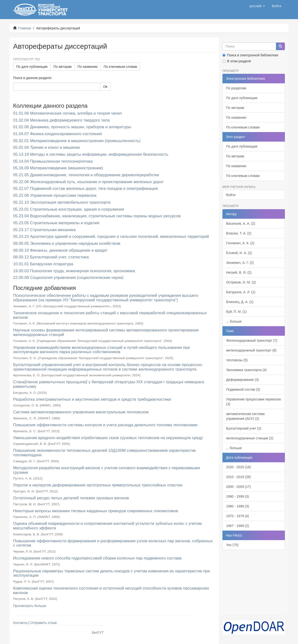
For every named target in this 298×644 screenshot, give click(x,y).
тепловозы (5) (237, 360)
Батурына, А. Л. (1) (241, 292)
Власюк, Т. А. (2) (239, 233)
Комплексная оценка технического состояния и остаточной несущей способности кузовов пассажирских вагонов (111, 591)
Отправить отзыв (44, 623)
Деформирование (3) (243, 380)
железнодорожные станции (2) (250, 438)
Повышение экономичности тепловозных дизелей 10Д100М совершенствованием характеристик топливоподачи (104, 453)
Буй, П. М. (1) (236, 312)
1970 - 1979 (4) (238, 516)
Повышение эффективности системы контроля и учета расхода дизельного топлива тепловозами (105, 425)
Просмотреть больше (30, 606)
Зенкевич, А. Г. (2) (240, 263)
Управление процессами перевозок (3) (254, 402)
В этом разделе (237, 61)
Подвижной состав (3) (243, 389)
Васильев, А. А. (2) (241, 224)
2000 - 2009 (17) (239, 487)
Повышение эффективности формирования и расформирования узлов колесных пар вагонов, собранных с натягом (113, 543)
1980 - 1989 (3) (238, 506)
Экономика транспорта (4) (247, 370)
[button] (257, 6)
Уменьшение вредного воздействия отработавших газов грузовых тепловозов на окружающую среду (108, 438)
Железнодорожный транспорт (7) (252, 341)
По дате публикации (32, 67)
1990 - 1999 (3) (238, 496)
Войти (231, 195)
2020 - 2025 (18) (239, 467)
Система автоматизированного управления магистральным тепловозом (81, 412)
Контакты (20, 623)
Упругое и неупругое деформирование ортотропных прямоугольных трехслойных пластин (98, 485)
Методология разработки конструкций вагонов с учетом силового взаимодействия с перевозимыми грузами (106, 470)
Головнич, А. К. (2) (240, 243)
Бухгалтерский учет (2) (244, 428)
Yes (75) (232, 545)
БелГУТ (98, 633)
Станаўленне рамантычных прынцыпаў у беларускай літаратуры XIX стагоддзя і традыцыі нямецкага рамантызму (109, 384)
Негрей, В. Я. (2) (239, 272)
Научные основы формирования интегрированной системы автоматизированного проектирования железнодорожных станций (106, 332)
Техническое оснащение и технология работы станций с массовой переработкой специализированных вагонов (110, 315)
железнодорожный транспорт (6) (251, 350)
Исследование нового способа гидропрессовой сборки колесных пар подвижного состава (97, 558)
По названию (88, 67)
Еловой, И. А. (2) (239, 253)
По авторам (62, 67)
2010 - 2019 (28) (239, 477)
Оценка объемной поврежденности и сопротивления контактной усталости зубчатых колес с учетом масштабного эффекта (107, 526)
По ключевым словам (120, 67)
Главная (25, 28)
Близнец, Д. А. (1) (240, 302)
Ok (105, 87)
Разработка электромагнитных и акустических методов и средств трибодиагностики (92, 399)
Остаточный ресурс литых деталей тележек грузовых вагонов (71, 498)
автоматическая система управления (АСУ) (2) (245, 416)
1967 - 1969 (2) (238, 526)
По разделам (236, 88)
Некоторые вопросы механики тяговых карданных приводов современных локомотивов (96, 511)
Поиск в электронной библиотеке (250, 55)
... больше (234, 321)
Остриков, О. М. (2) (241, 282)
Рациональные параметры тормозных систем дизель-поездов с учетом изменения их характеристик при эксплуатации (111, 573)
